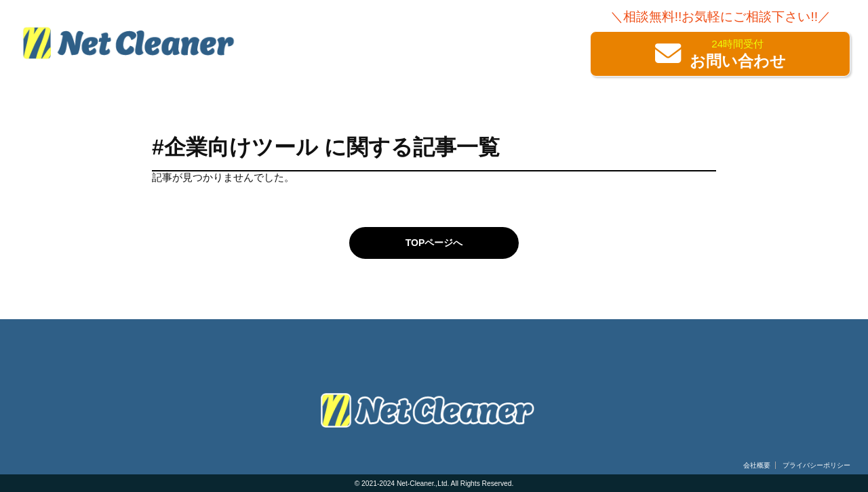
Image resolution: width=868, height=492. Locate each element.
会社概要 (757, 465)
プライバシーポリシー (816, 465)
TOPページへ (434, 243)
